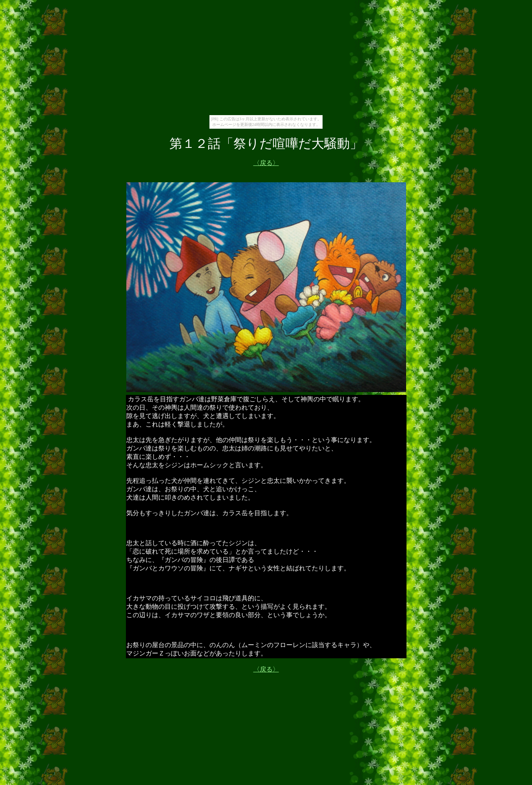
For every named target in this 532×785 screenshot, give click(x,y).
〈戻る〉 (266, 669)
